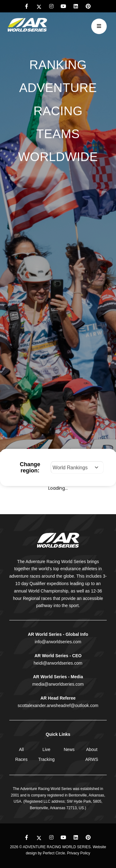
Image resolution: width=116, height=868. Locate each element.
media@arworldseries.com (58, 684)
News (69, 749)
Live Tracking (46, 754)
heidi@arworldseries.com (58, 663)
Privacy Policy (79, 853)
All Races (21, 754)
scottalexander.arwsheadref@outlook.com (58, 705)
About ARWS (92, 754)
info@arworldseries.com (58, 642)
